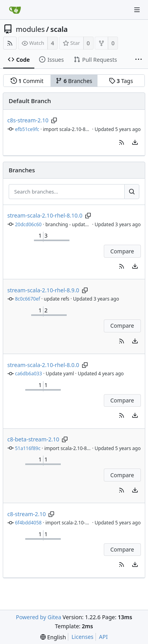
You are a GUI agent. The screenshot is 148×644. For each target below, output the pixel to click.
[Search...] (132, 192)
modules (30, 29)
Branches (74, 81)
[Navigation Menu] (137, 10)
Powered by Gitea (38, 617)
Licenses (82, 637)
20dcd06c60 (28, 224)
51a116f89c (28, 448)
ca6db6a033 (28, 374)
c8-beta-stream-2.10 (34, 439)
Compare (122, 251)
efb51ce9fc (27, 129)
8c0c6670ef (28, 299)
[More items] (139, 60)
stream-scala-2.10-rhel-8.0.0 (43, 365)
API (103, 637)
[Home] (15, 10)
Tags (121, 81)
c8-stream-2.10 (27, 514)
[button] (122, 142)
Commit (27, 81)
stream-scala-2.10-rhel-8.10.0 (45, 215)
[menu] (135, 142)
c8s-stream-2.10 (28, 120)
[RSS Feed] (10, 43)
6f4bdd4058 (28, 523)
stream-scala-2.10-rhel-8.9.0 (43, 290)
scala (59, 29)
